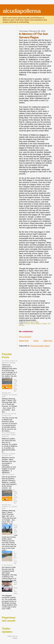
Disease (27, 324)
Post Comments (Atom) (40, 346)
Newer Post (24, 341)
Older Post (48, 341)
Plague (45, 324)
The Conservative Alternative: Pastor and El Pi (9, 435)
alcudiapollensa (22, 11)
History (33, 324)
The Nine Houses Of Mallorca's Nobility (10, 362)
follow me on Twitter (12, 637)
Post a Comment (25, 337)
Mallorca (39, 324)
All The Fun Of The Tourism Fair (9, 414)
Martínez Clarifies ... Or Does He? (9, 454)
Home (36, 341)
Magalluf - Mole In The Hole (15, 588)
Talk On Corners (8, 474)
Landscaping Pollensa (16, 529)
